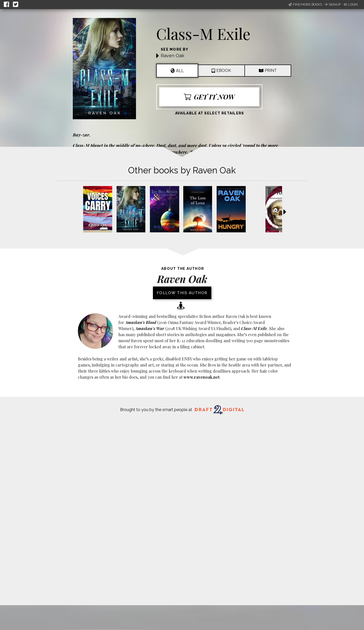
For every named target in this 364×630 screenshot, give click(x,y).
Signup (333, 4)
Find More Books (305, 4)
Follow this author (182, 293)
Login (350, 4)
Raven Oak (173, 56)
